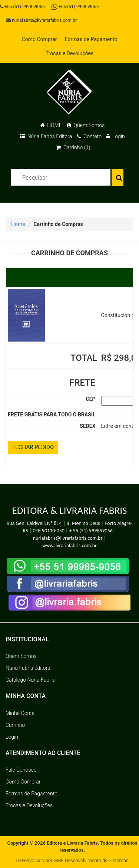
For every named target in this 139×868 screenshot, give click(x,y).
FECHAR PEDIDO (33, 447)
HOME (51, 125)
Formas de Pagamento (91, 39)
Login (115, 136)
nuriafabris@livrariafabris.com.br (42, 20)
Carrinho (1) (73, 147)
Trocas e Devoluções (69, 53)
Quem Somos (86, 125)
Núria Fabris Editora (46, 136)
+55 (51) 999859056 (22, 7)
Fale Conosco (21, 770)
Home (18, 224)
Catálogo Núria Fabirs (30, 680)
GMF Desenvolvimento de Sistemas (91, 860)
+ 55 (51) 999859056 (91, 531)
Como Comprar (39, 39)
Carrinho (15, 725)
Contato (89, 136)
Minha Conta (20, 713)
